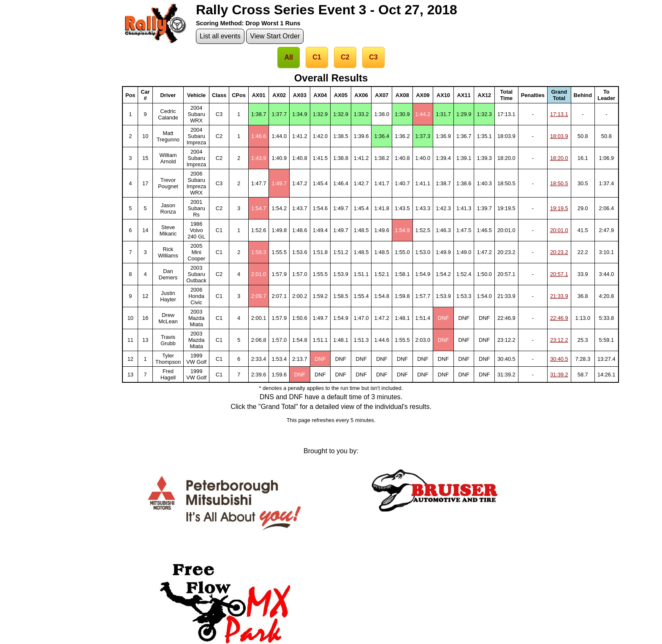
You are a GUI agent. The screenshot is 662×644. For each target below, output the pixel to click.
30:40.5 (559, 359)
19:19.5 (559, 208)
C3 (373, 57)
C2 (345, 57)
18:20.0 (559, 158)
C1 (317, 57)
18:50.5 (559, 183)
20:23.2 (559, 252)
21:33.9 (559, 296)
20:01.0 (559, 230)
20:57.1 (559, 274)
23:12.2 (559, 340)
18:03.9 (559, 136)
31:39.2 (559, 375)
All (288, 57)
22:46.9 (559, 318)
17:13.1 (559, 114)
